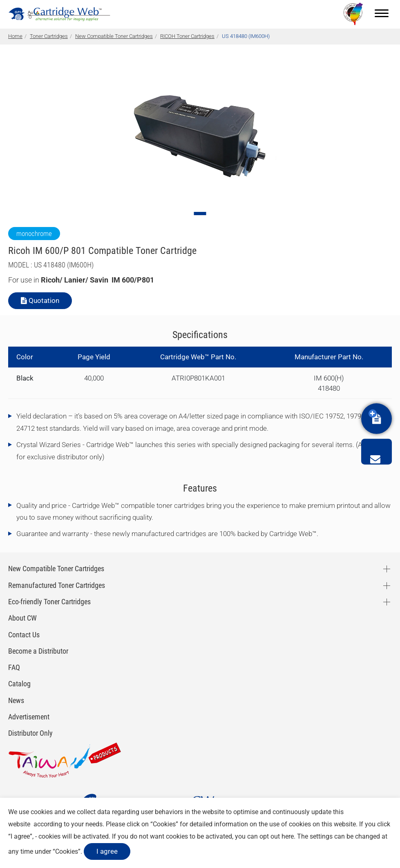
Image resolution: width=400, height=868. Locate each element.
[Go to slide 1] (200, 214)
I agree (107, 851)
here (288, 836)
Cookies (164, 824)
